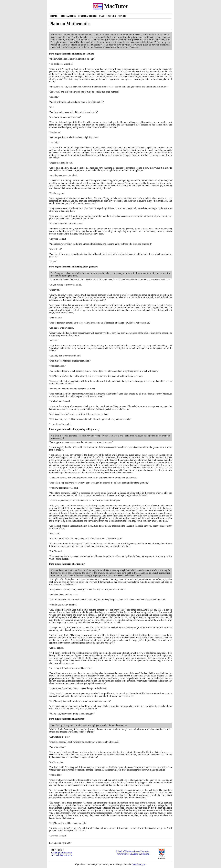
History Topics (87, 16)
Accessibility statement (62, 855)
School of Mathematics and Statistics (133, 851)
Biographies (68, 16)
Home (54, 16)
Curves (111, 16)
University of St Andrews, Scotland (133, 854)
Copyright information (61, 853)
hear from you (139, 864)
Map (102, 16)
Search (123, 16)
